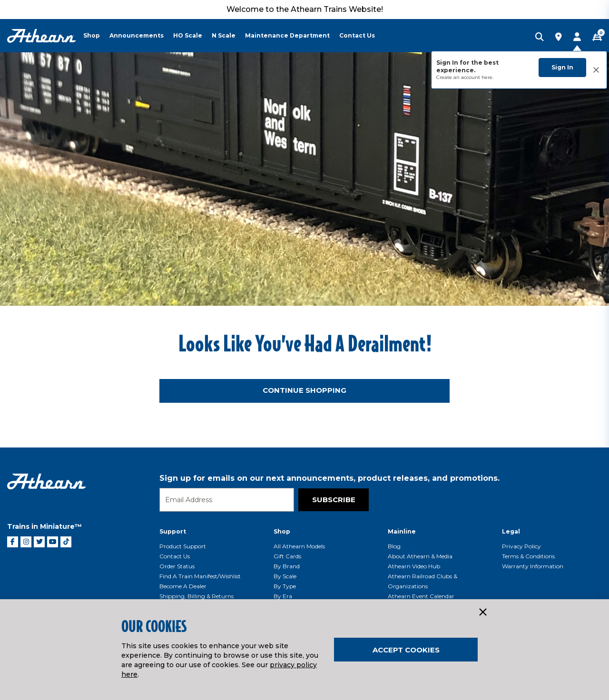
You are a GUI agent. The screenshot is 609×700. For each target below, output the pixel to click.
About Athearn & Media (420, 556)
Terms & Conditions (528, 556)
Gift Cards (287, 556)
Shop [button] (92, 35)
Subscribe (334, 500)
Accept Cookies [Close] (406, 650)
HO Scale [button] (188, 35)
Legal (511, 531)
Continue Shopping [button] (304, 390)
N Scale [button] (224, 35)
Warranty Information (533, 566)
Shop (282, 531)
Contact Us (175, 556)
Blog (394, 546)
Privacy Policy (521, 546)
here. (487, 77)
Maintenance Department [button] (287, 35)
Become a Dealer (183, 586)
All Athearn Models (299, 546)
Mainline (402, 531)
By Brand (287, 566)
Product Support (183, 546)
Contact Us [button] (357, 35)
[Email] (227, 500)
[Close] (482, 612)
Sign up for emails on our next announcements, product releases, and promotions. (329, 478)
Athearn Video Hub (414, 566)
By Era (283, 596)
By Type (285, 586)
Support (173, 531)
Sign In (562, 67)
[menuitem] (96, 36)
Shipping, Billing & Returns (196, 596)
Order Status (177, 566)
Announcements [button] (137, 35)
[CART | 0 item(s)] (597, 38)
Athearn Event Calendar (421, 596)
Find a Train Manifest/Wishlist (200, 576)
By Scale (285, 576)
